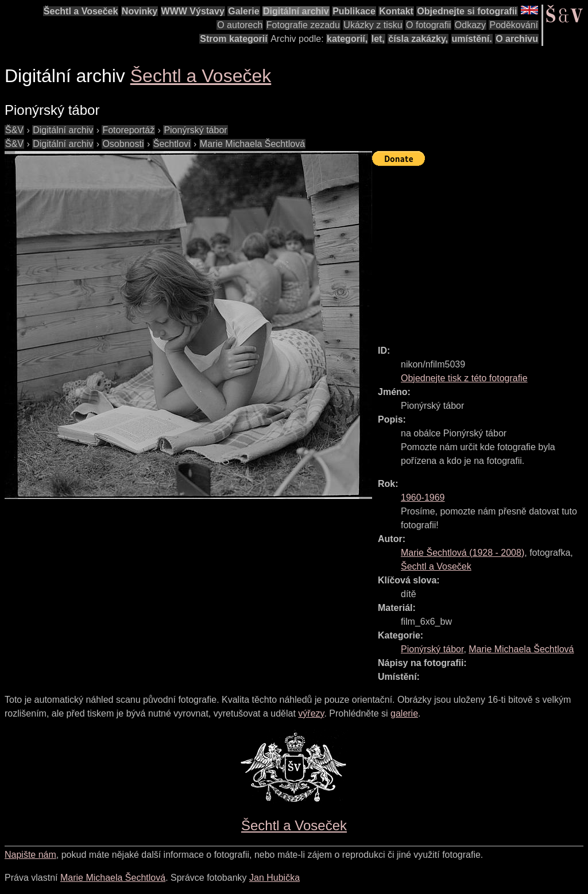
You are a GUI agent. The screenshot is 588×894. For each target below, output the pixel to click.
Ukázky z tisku (373, 25)
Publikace (354, 11)
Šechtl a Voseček (81, 11)
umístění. (472, 39)
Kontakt (396, 11)
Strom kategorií (233, 39)
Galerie (243, 11)
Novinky (140, 11)
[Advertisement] (480, 250)
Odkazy (470, 25)
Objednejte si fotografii (467, 11)
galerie (404, 713)
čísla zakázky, (418, 39)
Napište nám (30, 855)
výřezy (311, 713)
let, (378, 39)
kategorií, (347, 39)
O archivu (517, 39)
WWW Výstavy (193, 11)
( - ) (463, 553)
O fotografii (428, 25)
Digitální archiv (296, 11)
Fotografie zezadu (303, 25)
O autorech (240, 25)
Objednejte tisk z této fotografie (464, 378)
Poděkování (514, 25)
